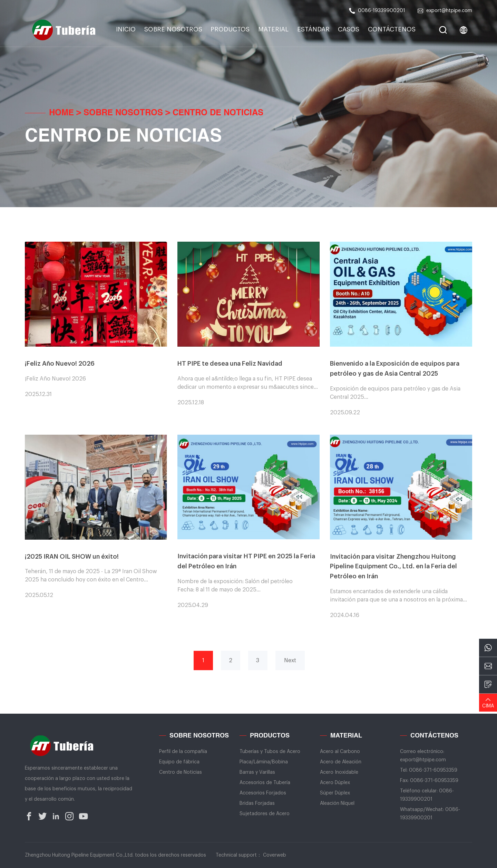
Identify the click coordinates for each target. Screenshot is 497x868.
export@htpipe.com (445, 11)
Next (290, 660)
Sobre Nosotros (173, 29)
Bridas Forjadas (257, 803)
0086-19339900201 (377, 11)
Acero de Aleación (341, 762)
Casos (349, 29)
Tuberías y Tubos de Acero (270, 752)
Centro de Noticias (218, 113)
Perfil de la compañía (183, 752)
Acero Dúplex (335, 783)
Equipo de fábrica (179, 762)
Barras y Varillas (257, 772)
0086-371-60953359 (433, 770)
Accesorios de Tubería (265, 783)
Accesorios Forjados (263, 793)
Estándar (313, 29)
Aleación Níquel (337, 803)
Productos (230, 29)
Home (61, 113)
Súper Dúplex (335, 793)
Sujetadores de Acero (265, 814)
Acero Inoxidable (339, 772)
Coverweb (275, 855)
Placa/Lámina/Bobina (264, 762)
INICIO (126, 29)
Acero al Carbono (340, 752)
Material (273, 29)
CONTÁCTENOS (392, 29)
